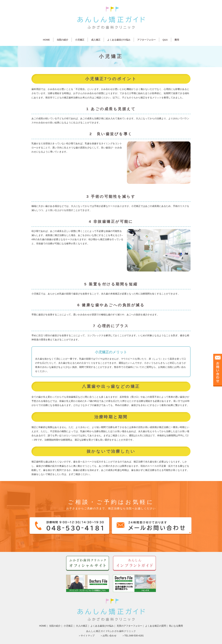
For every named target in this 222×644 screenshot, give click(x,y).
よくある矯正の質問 (156, 626)
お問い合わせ (110, 636)
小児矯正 (80, 40)
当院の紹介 (62, 40)
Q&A (165, 40)
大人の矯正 (82, 626)
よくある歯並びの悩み (119, 40)
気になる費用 (176, 626)
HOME (46, 40)
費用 (177, 40)
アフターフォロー (146, 40)
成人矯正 (96, 40)
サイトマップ (88, 636)
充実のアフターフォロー (129, 626)
